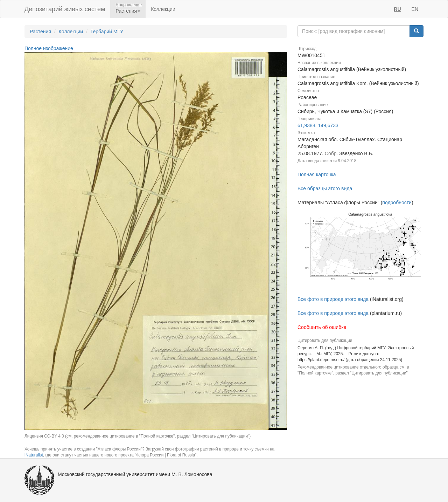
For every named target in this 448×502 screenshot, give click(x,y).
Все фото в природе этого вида (333, 299)
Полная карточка (317, 174)
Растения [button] (128, 11)
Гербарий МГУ (107, 32)
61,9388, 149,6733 (318, 125)
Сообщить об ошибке (322, 327)
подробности (397, 202)
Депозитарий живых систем (65, 9)
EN (415, 9)
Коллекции (163, 9)
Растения (40, 32)
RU (397, 9)
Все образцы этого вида (325, 188)
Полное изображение (49, 48)
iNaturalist (34, 455)
